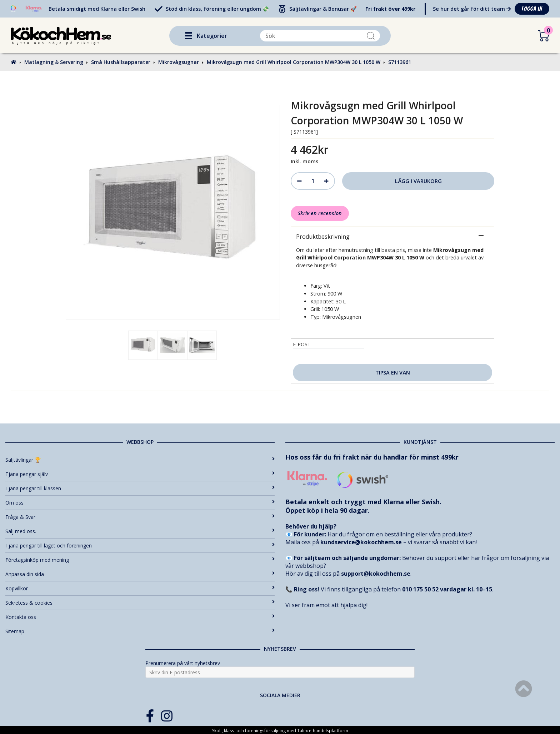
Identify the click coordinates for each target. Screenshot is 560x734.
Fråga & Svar (140, 517)
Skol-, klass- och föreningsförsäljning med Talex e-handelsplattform (280, 731)
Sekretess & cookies (140, 603)
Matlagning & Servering (54, 62)
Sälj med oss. (140, 531)
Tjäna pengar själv (140, 474)
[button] (189, 36)
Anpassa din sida (140, 574)
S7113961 (400, 62)
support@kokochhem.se (376, 574)
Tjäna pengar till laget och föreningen (140, 545)
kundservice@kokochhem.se (361, 542)
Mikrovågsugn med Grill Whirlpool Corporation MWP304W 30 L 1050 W (294, 62)
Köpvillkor (140, 588)
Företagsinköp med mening (140, 560)
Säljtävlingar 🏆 (140, 460)
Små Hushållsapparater (121, 62)
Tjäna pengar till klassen (140, 488)
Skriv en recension (320, 213)
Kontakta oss (140, 617)
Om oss (140, 503)
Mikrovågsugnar (179, 62)
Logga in (532, 9)
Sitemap (140, 631)
